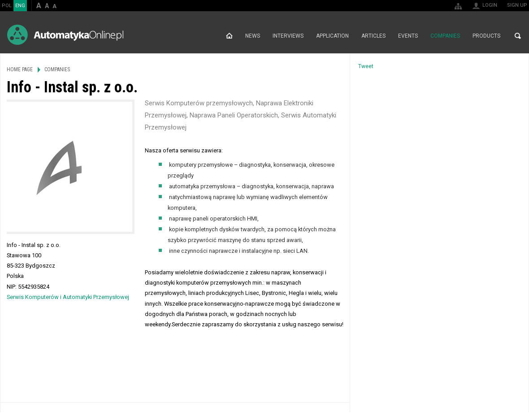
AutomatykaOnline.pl (65, 35)
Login (490, 5)
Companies (445, 36)
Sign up (517, 5)
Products (486, 36)
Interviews (288, 36)
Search (518, 36)
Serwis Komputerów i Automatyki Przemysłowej (68, 297)
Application (332, 36)
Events (408, 36)
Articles (373, 36)
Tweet (366, 66)
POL (7, 6)
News (253, 36)
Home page (229, 36)
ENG (20, 6)
